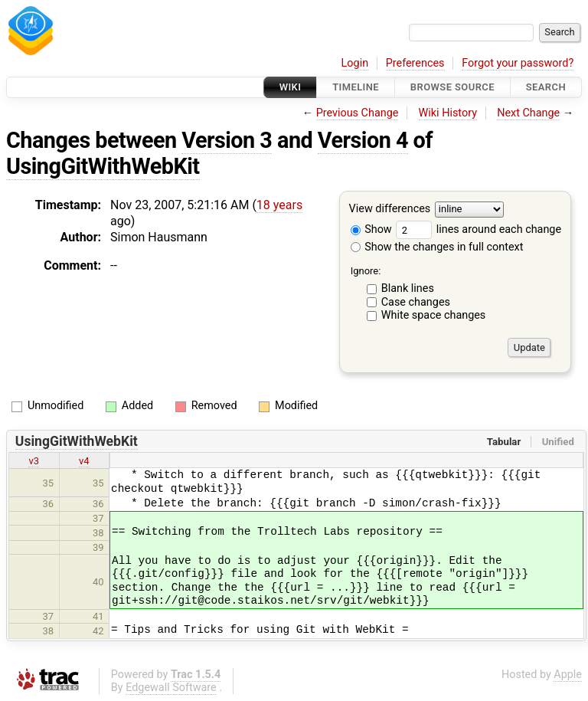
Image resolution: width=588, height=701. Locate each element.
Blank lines (408, 288)
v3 (34, 461)
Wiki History (448, 113)
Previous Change (358, 113)
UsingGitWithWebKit (103, 166)
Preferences (415, 63)
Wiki (291, 87)
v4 (84, 461)
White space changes (434, 315)
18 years (279, 205)
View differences (390, 210)
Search (546, 87)
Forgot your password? (518, 63)
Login (355, 63)
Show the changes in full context (437, 247)
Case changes (416, 302)
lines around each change (479, 229)
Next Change (528, 113)
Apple (568, 675)
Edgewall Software (171, 688)
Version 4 (363, 140)
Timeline (356, 87)
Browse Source (452, 87)
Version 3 (227, 140)
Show (371, 229)
